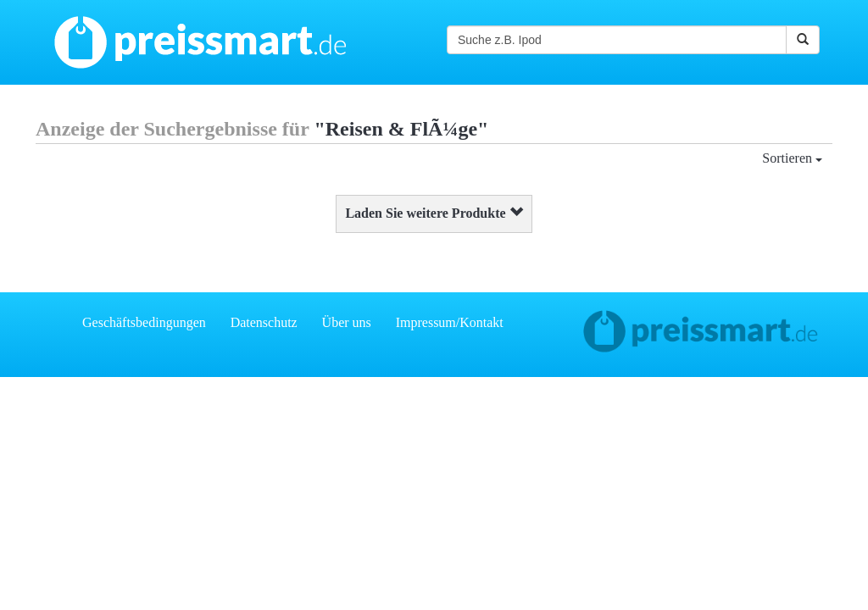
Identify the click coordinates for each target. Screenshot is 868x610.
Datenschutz (264, 322)
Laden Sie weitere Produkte (434, 213)
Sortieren (792, 158)
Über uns (347, 322)
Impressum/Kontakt (450, 322)
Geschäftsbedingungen (144, 322)
